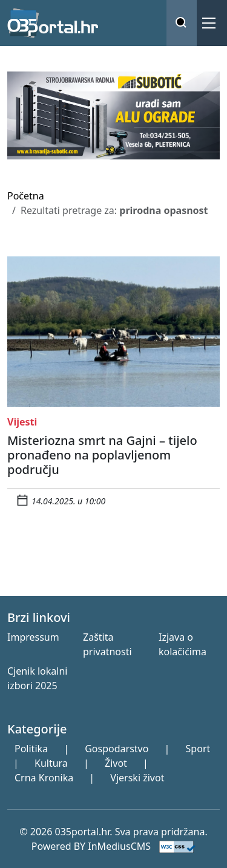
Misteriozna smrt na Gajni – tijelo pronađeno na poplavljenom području (102, 455)
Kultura (51, 763)
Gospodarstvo (117, 749)
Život (116, 763)
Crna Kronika (44, 778)
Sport (198, 749)
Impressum (33, 637)
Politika (31, 749)
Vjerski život (137, 778)
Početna (26, 196)
